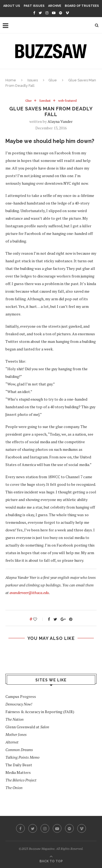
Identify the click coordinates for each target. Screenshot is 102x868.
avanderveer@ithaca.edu (29, 593)
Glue (53, 80)
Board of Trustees (82, 6)
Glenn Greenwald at (27, 727)
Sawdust (45, 101)
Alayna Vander (60, 121)
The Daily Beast (19, 765)
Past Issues (34, 6)
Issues (33, 80)
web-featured (67, 101)
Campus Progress (21, 696)
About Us (12, 6)
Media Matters (18, 772)
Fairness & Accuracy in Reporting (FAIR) (40, 712)
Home (11, 80)
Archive (55, 6)
